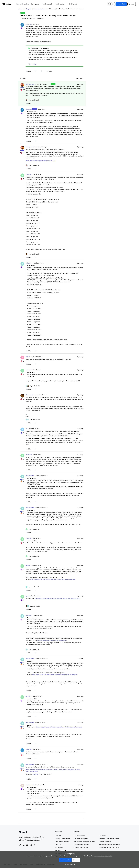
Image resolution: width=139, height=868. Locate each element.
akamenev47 (29, 395)
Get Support (36, 4)
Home (20, 9)
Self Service (103, 836)
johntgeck (29, 24)
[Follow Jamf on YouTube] (27, 845)
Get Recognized (61, 4)
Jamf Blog (58, 845)
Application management (81, 845)
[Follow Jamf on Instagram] (31, 845)
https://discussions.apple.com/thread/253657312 (40, 161)
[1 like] (32, 100)
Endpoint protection (105, 842)
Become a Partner (61, 850)
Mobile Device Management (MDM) (85, 842)
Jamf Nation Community (63, 842)
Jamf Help (58, 836)
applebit (28, 565)
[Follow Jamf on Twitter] (20, 845)
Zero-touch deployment (81, 839)
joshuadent (29, 263)
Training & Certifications (63, 839)
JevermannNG (30, 476)
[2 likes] (33, 386)
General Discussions (23, 4)
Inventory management (81, 847)
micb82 (28, 357)
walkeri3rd (29, 749)
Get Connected (48, 4)
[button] (121, 4)
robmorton (29, 174)
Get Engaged (74, 4)
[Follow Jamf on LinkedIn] (24, 845)
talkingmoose (30, 84)
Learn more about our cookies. (103, 856)
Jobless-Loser (30, 785)
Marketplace (59, 847)
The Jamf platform (79, 836)
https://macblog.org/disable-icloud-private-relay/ (52, 640)
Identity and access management (109, 839)
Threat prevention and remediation (110, 845)
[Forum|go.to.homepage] (7, 4)
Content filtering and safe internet (109, 847)
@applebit (35, 774)
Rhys (27, 428)
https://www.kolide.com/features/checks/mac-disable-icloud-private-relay (53, 579)
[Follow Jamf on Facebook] (34, 845)
